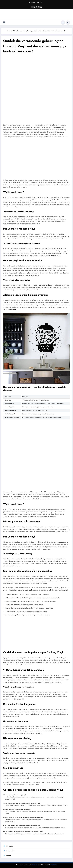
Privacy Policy (10, 851)
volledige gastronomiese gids (58, 590)
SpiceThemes (54, 865)
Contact (9, 856)
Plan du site (10, 846)
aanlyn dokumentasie (10, 310)
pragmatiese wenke (44, 285)
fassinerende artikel (54, 256)
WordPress (35, 865)
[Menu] (4, 23)
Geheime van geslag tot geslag (24, 590)
